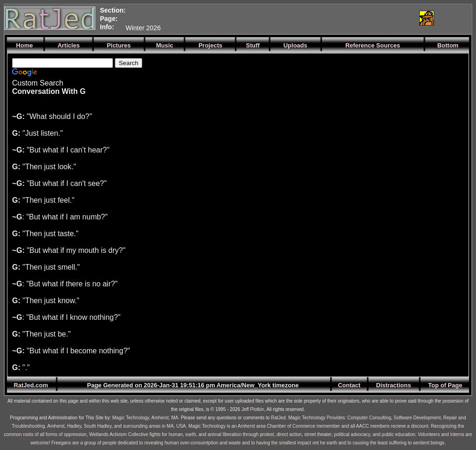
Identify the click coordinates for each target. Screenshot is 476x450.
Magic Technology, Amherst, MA (145, 418)
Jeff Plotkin (253, 409)
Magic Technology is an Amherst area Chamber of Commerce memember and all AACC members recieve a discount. (309, 426)
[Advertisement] (302, 18)
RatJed (278, 418)
